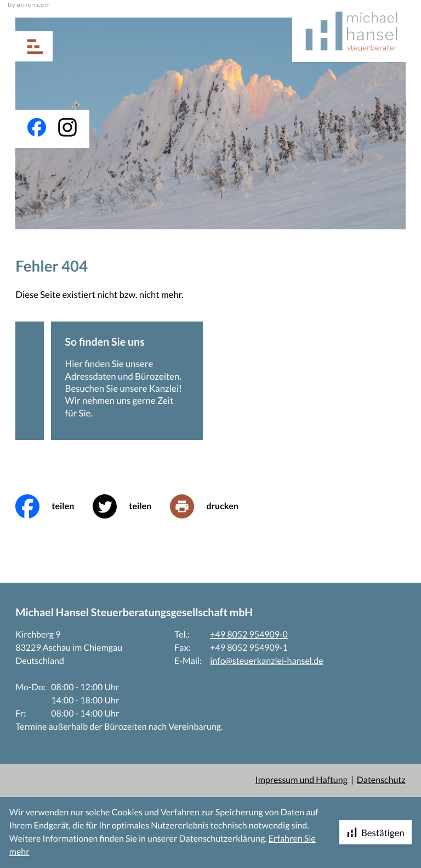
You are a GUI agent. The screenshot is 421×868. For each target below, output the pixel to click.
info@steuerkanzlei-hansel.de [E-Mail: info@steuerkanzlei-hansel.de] (266, 661)
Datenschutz (381, 780)
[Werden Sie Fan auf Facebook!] (37, 127)
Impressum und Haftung (301, 780)
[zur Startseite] (349, 31)
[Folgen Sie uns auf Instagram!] (67, 127)
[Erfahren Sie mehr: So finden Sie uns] (127, 381)
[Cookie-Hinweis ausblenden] (376, 832)
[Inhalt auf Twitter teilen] (131, 506)
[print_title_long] (213, 506)
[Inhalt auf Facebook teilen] (54, 506)
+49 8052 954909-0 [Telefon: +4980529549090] (249, 635)
